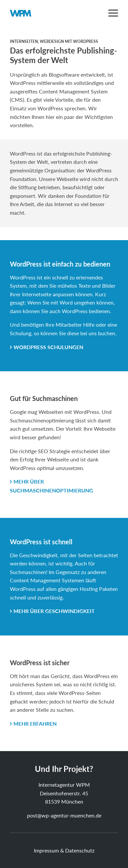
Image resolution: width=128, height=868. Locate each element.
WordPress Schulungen (48, 347)
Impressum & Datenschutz (64, 850)
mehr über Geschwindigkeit (54, 611)
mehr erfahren (35, 723)
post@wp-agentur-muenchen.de (64, 815)
